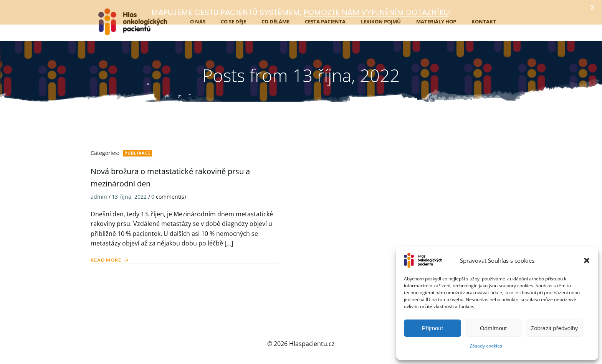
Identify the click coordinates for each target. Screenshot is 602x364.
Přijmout (432, 328)
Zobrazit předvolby (554, 328)
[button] (587, 260)
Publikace (138, 150)
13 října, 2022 (129, 194)
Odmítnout (493, 328)
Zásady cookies (486, 346)
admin (99, 194)
